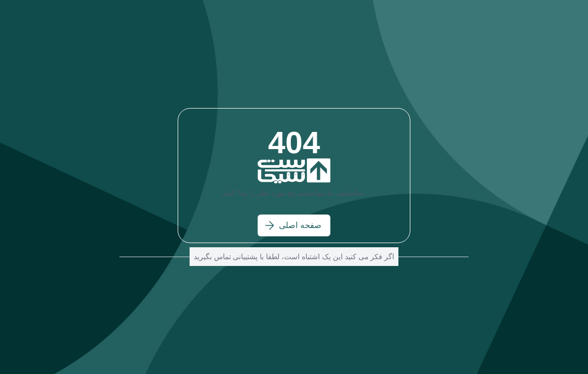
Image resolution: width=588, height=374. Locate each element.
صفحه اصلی (293, 225)
